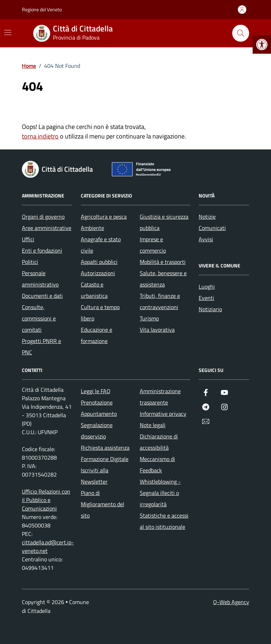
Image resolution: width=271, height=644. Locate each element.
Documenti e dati (42, 296)
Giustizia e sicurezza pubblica (164, 222)
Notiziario (210, 309)
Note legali (153, 425)
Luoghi (207, 286)
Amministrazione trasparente (160, 397)
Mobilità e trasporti (163, 262)
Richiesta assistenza (105, 448)
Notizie (207, 217)
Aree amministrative (47, 228)
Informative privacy (163, 414)
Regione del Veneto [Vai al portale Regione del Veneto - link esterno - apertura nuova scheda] (42, 9)
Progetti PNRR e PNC (41, 347)
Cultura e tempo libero (100, 313)
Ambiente (92, 228)
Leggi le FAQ (96, 391)
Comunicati (212, 228)
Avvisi (206, 239)
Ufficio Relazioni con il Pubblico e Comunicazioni (46, 500)
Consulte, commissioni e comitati (39, 318)
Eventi (206, 298)
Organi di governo (43, 217)
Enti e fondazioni (42, 250)
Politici (30, 262)
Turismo (149, 318)
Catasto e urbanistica (94, 290)
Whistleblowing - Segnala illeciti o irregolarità (160, 493)
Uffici (28, 239)
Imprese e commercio (153, 245)
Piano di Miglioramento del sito (103, 504)
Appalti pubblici (99, 262)
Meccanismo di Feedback (157, 465)
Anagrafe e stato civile (101, 245)
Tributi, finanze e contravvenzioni (160, 301)
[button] (262, 45)
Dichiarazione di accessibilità (159, 442)
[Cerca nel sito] (241, 33)
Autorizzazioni (98, 273)
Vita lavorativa (157, 330)
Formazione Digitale (105, 459)
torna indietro (40, 136)
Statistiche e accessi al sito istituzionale (164, 521)
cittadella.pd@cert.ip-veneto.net (48, 546)
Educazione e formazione (97, 335)
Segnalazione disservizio (97, 431)
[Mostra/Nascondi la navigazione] (8, 33)
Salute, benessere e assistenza (163, 279)
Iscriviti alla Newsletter (95, 476)
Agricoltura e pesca (104, 217)
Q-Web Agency (231, 602)
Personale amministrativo (40, 279)
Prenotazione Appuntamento (99, 408)
